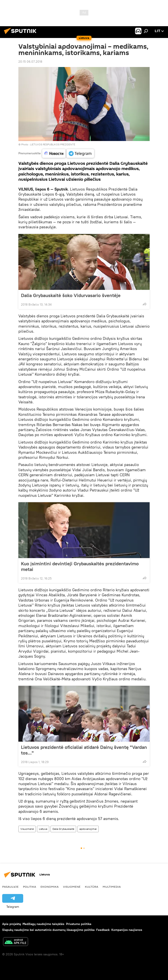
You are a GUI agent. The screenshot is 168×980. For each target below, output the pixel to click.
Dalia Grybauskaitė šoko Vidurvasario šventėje (75, 295)
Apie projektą (11, 924)
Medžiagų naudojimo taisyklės (43, 924)
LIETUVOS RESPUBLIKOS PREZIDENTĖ (53, 144)
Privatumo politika (79, 924)
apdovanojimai (88, 829)
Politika (30, 887)
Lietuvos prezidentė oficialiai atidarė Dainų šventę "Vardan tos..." (84, 750)
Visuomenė (27, 829)
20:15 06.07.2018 (30, 62)
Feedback (103, 930)
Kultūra (92, 887)
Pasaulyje (10, 887)
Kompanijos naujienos (127, 930)
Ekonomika (50, 887)
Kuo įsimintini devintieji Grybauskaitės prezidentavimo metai (80, 566)
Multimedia (112, 887)
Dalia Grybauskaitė (63, 829)
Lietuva (43, 829)
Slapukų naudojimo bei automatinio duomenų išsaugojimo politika (48, 930)
